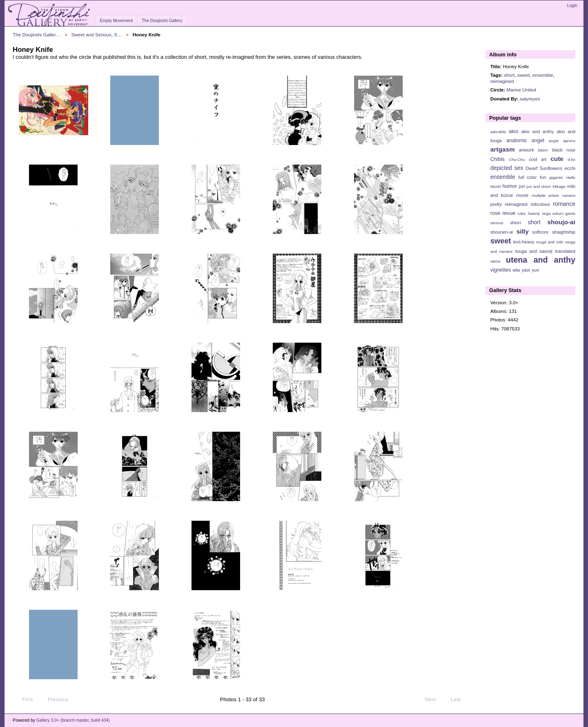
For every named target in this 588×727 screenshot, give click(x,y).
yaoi (526, 270)
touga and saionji (534, 251)
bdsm (543, 150)
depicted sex (507, 168)
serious (497, 223)
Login (572, 6)
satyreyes (530, 99)
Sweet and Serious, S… (97, 35)
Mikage (559, 186)
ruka (522, 213)
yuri (535, 270)
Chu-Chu (517, 159)
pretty (496, 204)
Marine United (521, 90)
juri (522, 186)
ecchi (570, 168)
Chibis (498, 159)
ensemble (543, 75)
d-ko (571, 159)
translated (565, 251)
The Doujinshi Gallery (162, 21)
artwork (527, 150)
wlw (516, 270)
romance (564, 204)
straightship (564, 232)
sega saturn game (559, 213)
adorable (498, 132)
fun (543, 177)
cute (557, 159)
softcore (540, 232)
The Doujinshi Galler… (37, 35)
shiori (516, 223)
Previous (54, 700)
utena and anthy (541, 260)
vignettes (501, 270)
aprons (569, 141)
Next (434, 700)
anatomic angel (525, 140)
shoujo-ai (561, 222)
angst (554, 141)
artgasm (503, 149)
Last (460, 700)
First (24, 700)
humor (510, 186)
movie (522, 195)
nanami (569, 195)
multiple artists (545, 195)
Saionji (533, 213)
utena (496, 261)
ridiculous (540, 204)
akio (513, 132)
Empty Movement (116, 21)
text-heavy (523, 242)
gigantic (556, 177)
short (509, 75)
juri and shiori (539, 186)
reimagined (502, 81)
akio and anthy (537, 132)
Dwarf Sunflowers (544, 168)
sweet (524, 75)
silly (523, 231)
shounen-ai (502, 232)
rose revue (503, 213)
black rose (564, 150)
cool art (538, 159)
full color (527, 177)
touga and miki (550, 242)
